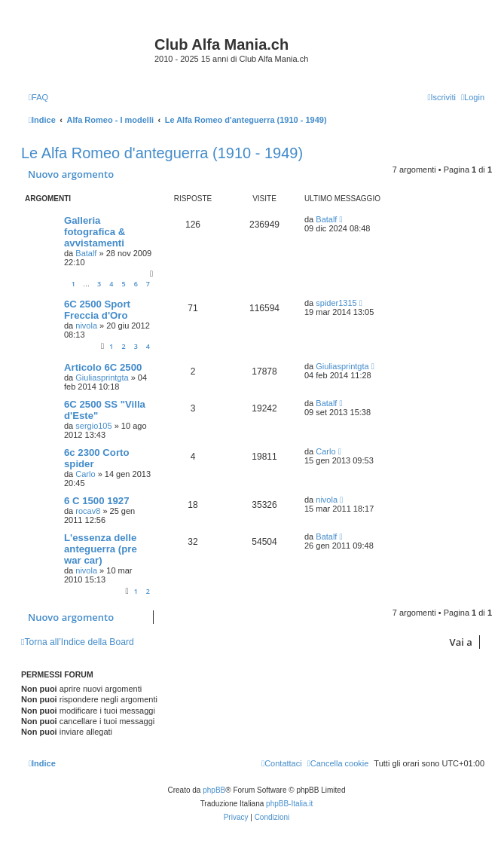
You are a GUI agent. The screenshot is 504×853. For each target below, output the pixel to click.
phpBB (214, 790)
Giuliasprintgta (102, 378)
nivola (86, 326)
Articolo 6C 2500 (103, 367)
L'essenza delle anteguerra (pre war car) (101, 549)
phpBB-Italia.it (289, 804)
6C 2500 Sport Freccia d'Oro (97, 310)
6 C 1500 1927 (97, 501)
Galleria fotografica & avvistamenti (95, 232)
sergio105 (93, 426)
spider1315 (336, 303)
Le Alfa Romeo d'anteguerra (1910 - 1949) (162, 153)
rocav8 (88, 511)
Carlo (85, 474)
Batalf (86, 253)
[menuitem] (38, 97)
